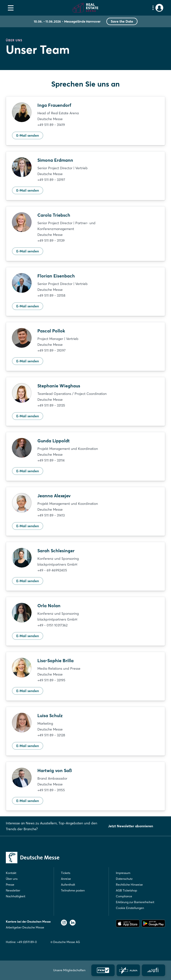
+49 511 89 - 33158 (51, 295)
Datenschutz (124, 879)
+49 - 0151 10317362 (52, 625)
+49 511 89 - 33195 (51, 680)
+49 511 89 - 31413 (51, 515)
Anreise (66, 879)
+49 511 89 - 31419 (51, 125)
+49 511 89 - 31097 (51, 350)
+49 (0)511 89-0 (27, 942)
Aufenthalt (68, 885)
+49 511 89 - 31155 (51, 790)
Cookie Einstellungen (130, 908)
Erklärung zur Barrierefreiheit (135, 902)
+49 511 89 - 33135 (51, 405)
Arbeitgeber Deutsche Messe (25, 927)
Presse (10, 885)
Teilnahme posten (73, 890)
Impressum (123, 873)
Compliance (124, 896)
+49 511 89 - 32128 (51, 735)
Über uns (12, 879)
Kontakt (11, 873)
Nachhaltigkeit (16, 896)
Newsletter (13, 890)
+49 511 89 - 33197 (51, 180)
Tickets (66, 873)
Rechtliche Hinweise (129, 885)
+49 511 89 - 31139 (51, 241)
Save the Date (122, 21)
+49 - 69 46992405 (52, 570)
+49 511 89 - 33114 (51, 460)
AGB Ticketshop (126, 890)
